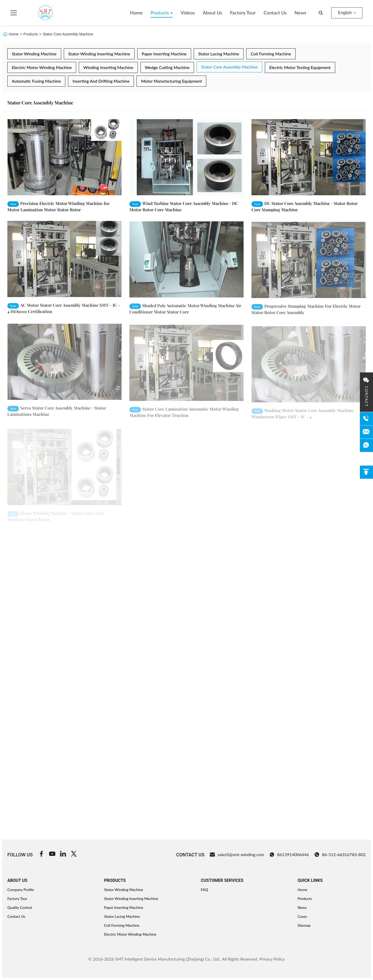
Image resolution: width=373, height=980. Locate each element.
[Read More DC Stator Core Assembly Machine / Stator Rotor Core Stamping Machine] (309, 157)
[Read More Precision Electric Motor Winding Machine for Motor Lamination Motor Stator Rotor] (64, 157)
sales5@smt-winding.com (237, 855)
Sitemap (304, 925)
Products (161, 13)
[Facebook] (41, 855)
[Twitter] (74, 855)
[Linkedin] (63, 855)
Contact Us (275, 13)
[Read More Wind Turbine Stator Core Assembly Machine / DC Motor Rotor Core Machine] (186, 157)
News (300, 13)
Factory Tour (243, 13)
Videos (188, 13)
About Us (212, 13)
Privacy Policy (272, 959)
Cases (302, 916)
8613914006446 (289, 855)
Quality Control (20, 907)
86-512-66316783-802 (340, 855)
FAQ (204, 890)
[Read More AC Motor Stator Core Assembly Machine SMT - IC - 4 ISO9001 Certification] (64, 264)
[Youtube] (52, 855)
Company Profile (21, 890)
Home (136, 13)
